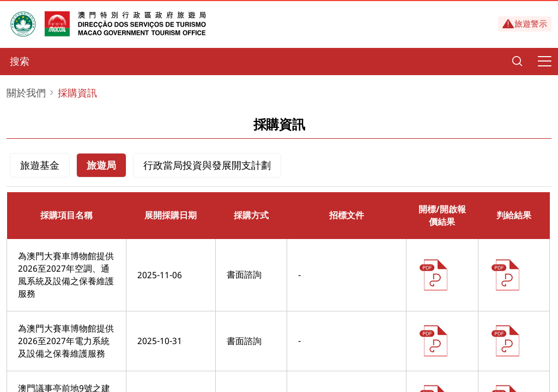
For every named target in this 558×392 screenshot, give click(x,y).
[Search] (517, 62)
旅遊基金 (40, 165)
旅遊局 (101, 165)
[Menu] (544, 62)
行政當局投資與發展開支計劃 (207, 165)
